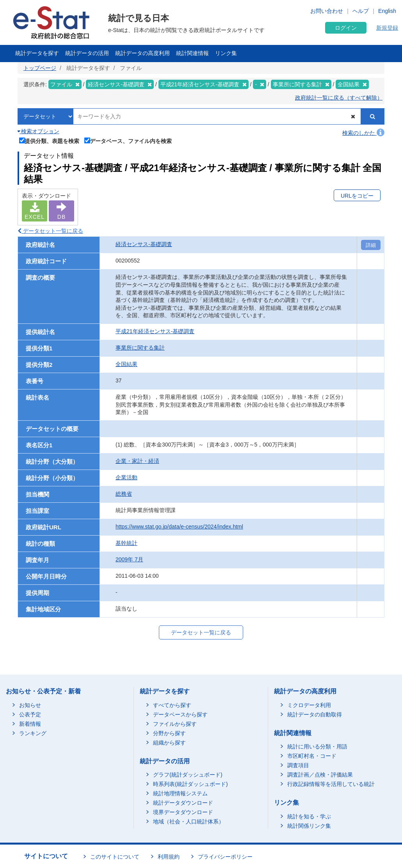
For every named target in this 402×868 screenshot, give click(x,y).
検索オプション (38, 131)
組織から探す (169, 743)
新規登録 (387, 28)
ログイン (346, 28)
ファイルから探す (175, 724)
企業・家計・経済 (137, 461)
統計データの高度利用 (142, 53)
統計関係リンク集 (309, 826)
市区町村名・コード (312, 756)
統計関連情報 (192, 53)
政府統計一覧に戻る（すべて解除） (339, 98)
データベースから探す (180, 714)
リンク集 (226, 53)
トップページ (40, 68)
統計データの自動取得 (315, 714)
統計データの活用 (87, 53)
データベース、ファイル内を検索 (128, 140)
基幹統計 (126, 543)
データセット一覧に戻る (50, 231)
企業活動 (126, 477)
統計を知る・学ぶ (309, 816)
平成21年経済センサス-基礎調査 (155, 331)
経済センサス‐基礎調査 (144, 244)
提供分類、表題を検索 (49, 140)
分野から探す (169, 733)
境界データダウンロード (183, 812)
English (387, 11)
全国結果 (126, 364)
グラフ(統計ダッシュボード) (188, 775)
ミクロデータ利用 (309, 705)
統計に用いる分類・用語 (317, 747)
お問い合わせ (327, 11)
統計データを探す (37, 53)
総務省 (124, 494)
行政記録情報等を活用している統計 (331, 784)
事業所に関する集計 (140, 348)
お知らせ (30, 705)
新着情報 (30, 724)
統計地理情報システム (180, 793)
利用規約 (169, 857)
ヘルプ (361, 11)
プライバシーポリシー (225, 857)
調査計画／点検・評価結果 (320, 775)
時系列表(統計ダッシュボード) (190, 784)
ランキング (33, 733)
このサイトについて (115, 857)
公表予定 (30, 714)
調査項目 (298, 765)
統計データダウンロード (183, 803)
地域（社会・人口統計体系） (189, 822)
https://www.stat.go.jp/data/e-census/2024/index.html (179, 527)
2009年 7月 (129, 559)
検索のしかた (363, 133)
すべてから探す (172, 705)
